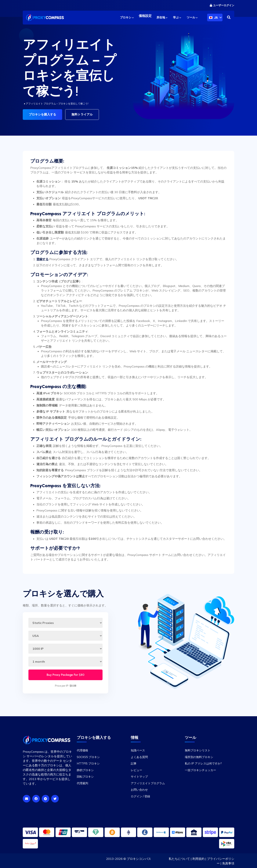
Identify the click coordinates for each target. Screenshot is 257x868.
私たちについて (179, 858)
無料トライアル (82, 114)
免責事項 (228, 863)
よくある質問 (139, 756)
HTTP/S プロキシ (88, 763)
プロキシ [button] (127, 17)
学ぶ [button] (177, 17)
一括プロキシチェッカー (200, 770)
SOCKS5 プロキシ (88, 756)
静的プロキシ (85, 770)
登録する (42, 259)
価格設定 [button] (145, 17)
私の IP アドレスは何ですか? (203, 763)
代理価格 (82, 750)
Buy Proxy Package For (65, 674)
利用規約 (198, 858)
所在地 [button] (162, 17)
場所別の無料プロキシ (199, 756)
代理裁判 (82, 783)
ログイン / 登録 (140, 796)
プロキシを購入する (42, 114)
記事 (134, 763)
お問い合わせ (139, 789)
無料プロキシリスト (198, 750)
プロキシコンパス (139, 858)
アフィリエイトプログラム (148, 783)
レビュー (136, 770)
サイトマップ (139, 776)
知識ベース (138, 750)
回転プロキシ (85, 776)
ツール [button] (192, 17)
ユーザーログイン (222, 5)
